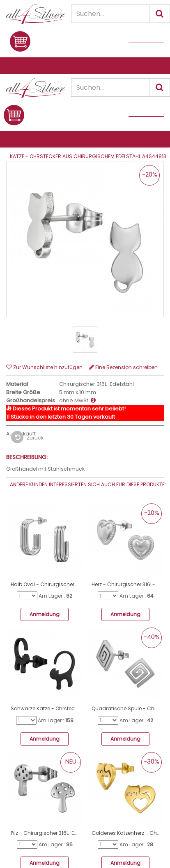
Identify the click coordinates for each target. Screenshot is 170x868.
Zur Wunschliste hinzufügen (44, 367)
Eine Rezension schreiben (123, 367)
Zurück (27, 437)
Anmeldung (45, 614)
